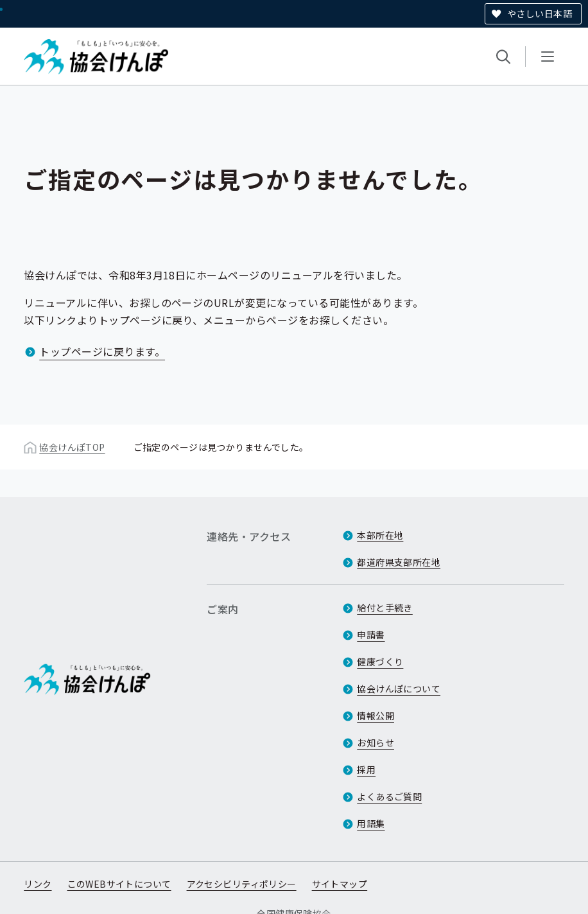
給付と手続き (385, 608)
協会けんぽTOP (72, 447)
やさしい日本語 (540, 13)
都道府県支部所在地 (399, 562)
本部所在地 (380, 535)
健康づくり (380, 662)
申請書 (371, 635)
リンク (38, 884)
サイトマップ (340, 884)
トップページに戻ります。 (102, 351)
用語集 (371, 823)
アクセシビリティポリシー (242, 884)
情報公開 (376, 716)
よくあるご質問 (389, 796)
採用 (366, 769)
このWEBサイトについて (119, 884)
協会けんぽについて (399, 689)
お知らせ (376, 743)
